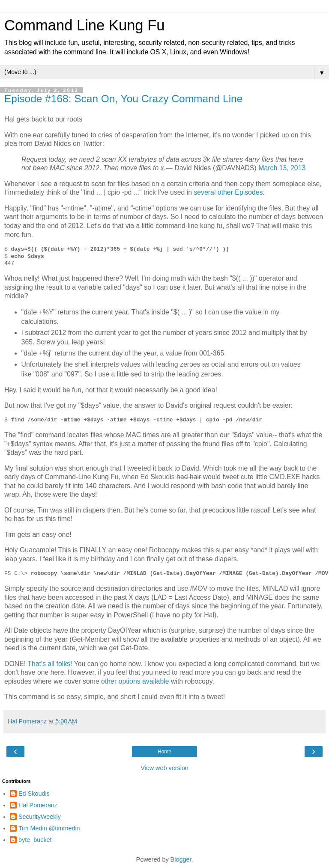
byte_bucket (35, 840)
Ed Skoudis (34, 794)
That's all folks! (50, 664)
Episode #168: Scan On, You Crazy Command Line (123, 99)
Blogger (181, 859)
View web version (164, 768)
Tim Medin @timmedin (49, 828)
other (225, 192)
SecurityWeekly (40, 817)
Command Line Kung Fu (84, 25)
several (205, 192)
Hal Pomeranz (38, 805)
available (156, 681)
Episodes (249, 192)
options (130, 681)
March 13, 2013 (282, 168)
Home (164, 752)
